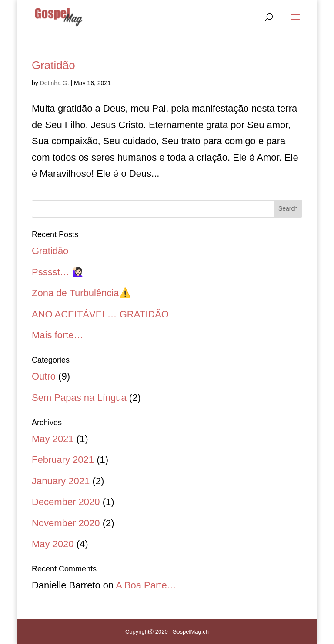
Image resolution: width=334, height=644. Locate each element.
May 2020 (53, 544)
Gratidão (53, 65)
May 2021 (53, 439)
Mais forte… (58, 335)
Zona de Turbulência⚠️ (81, 293)
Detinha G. (55, 83)
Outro (44, 376)
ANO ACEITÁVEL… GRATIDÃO (100, 314)
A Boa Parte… (146, 585)
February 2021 (63, 460)
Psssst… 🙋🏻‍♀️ (58, 272)
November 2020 (66, 523)
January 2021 (61, 481)
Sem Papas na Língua (79, 398)
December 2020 (66, 502)
